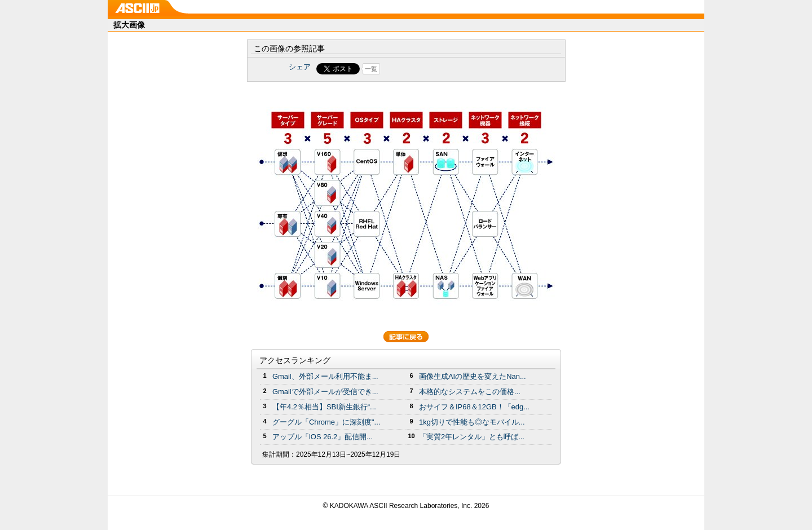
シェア (300, 67)
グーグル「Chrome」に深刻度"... (326, 422)
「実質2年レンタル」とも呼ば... (472, 437)
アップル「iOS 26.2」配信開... (323, 437)
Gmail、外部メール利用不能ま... (325, 376)
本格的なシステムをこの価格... (470, 392)
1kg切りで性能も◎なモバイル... (472, 422)
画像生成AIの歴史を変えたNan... (473, 376)
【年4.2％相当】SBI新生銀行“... (324, 407)
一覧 (371, 69)
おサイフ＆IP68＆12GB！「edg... (474, 407)
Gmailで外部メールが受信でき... (325, 392)
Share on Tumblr (448, 69)
